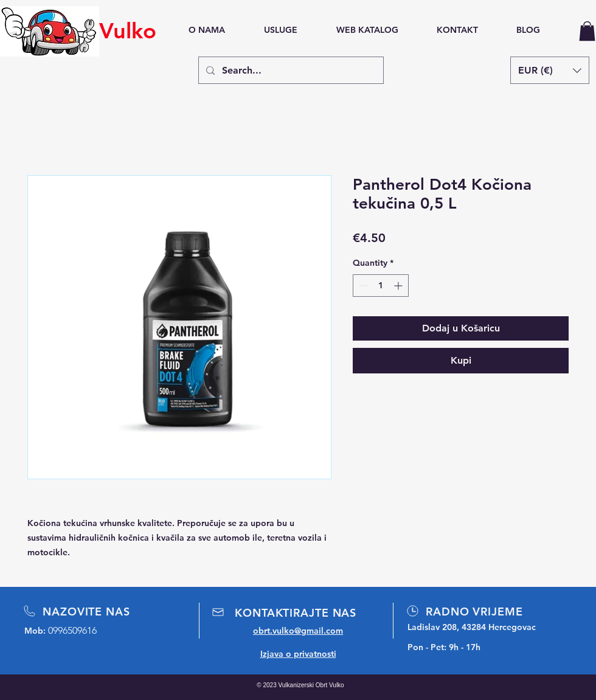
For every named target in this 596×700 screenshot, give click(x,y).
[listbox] (550, 70)
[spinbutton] (381, 286)
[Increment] (399, 286)
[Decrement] (362, 286)
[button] (587, 31)
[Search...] (290, 70)
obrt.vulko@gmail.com (298, 631)
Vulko (128, 31)
